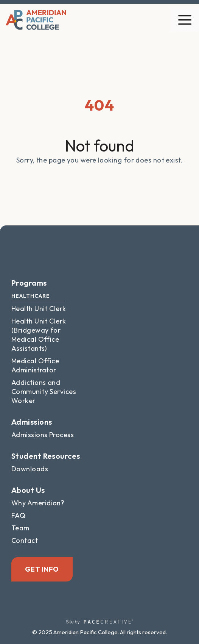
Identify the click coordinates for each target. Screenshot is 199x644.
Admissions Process (43, 435)
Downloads (30, 469)
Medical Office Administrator (35, 365)
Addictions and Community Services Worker (44, 392)
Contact (25, 540)
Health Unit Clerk (39, 309)
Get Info (42, 569)
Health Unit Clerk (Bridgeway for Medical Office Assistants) (39, 335)
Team (20, 528)
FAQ (18, 515)
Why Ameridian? (38, 503)
